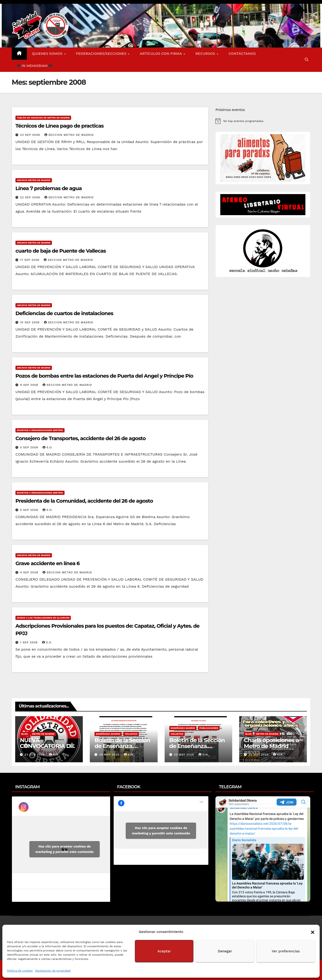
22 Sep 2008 (31, 197)
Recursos (206, 54)
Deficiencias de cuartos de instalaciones (64, 313)
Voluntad (131, 734)
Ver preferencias (286, 951)
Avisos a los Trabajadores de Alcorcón (43, 618)
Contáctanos (242, 54)
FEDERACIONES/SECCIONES (102, 54)
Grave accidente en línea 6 (47, 563)
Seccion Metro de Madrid (69, 135)
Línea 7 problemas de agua (49, 188)
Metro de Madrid (43, 734)
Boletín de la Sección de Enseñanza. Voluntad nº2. (122, 746)
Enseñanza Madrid (108, 734)
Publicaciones (209, 728)
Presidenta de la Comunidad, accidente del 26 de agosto (84, 501)
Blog (24, 734)
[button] (313, 932)
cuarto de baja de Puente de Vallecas (61, 251)
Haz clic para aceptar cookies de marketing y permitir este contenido (65, 849)
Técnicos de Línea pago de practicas (60, 126)
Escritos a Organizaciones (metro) (40, 430)
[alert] (263, 121)
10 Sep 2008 (30, 322)
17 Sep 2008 (30, 260)
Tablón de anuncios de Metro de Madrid (43, 118)
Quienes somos (48, 54)
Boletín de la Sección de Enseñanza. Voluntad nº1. (197, 746)
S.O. (48, 447)
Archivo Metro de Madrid (34, 180)
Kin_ (55, 755)
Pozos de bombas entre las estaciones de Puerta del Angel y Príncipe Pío (104, 376)
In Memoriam (35, 66)
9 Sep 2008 (30, 385)
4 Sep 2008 (30, 572)
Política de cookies (20, 971)
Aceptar (164, 951)
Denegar (225, 951)
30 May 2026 (110, 755)
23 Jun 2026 (35, 755)
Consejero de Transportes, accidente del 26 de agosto (81, 438)
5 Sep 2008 (30, 447)
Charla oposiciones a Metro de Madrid (271, 743)
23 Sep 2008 (31, 135)
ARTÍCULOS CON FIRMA (161, 54)
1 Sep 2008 (29, 642)
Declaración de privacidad (53, 971)
